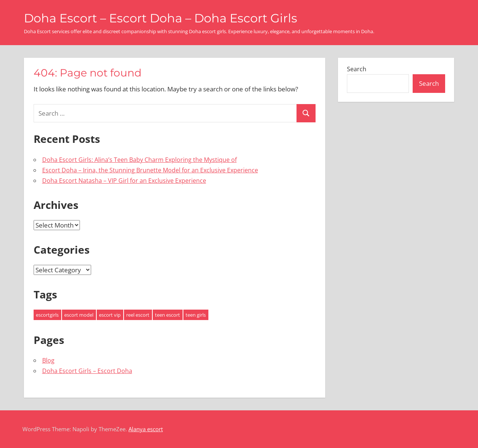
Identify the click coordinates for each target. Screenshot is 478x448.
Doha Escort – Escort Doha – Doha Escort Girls (161, 18)
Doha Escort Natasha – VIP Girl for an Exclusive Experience (124, 181)
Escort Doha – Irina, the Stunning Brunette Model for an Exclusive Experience (150, 170)
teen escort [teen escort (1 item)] (167, 315)
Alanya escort (146, 429)
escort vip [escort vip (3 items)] (110, 315)
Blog (48, 360)
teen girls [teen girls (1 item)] (196, 315)
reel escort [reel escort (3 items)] (138, 315)
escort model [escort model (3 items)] (79, 315)
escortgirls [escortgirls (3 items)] (47, 315)
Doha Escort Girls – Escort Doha (87, 371)
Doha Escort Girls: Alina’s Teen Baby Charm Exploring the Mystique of (139, 160)
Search (357, 69)
